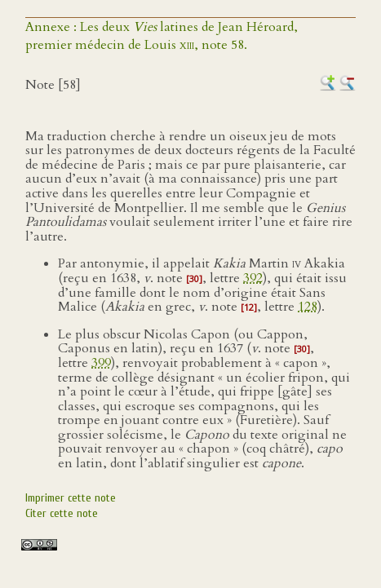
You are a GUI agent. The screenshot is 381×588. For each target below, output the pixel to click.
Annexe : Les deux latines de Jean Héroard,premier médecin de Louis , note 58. (162, 36)
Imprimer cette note (71, 498)
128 (308, 307)
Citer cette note (62, 513)
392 (253, 278)
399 (101, 363)
